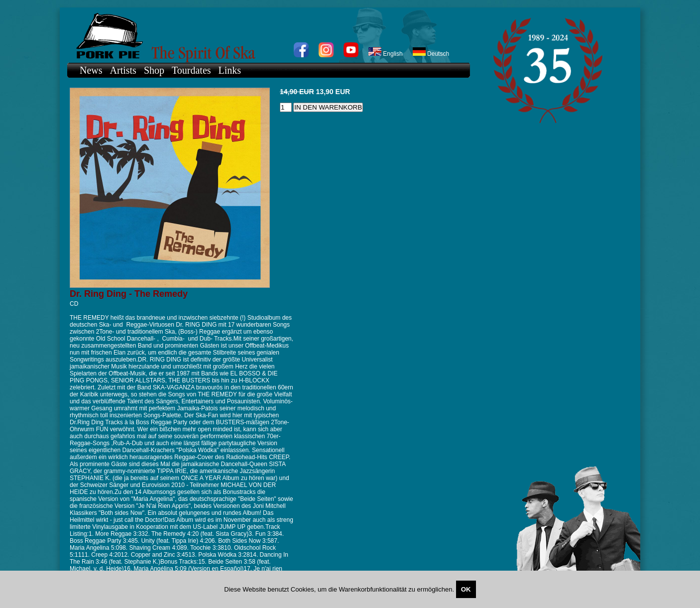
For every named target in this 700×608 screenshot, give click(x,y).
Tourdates (191, 70)
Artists (123, 70)
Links (230, 70)
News (91, 70)
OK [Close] (466, 589)
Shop (154, 70)
